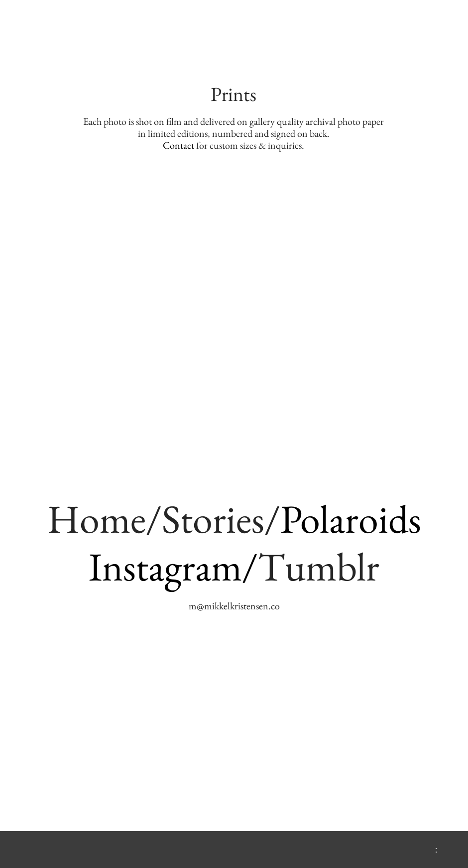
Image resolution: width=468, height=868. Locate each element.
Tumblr (319, 566)
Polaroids (351, 519)
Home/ (105, 519)
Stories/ (221, 519)
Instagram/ (173, 566)
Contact (178, 145)
